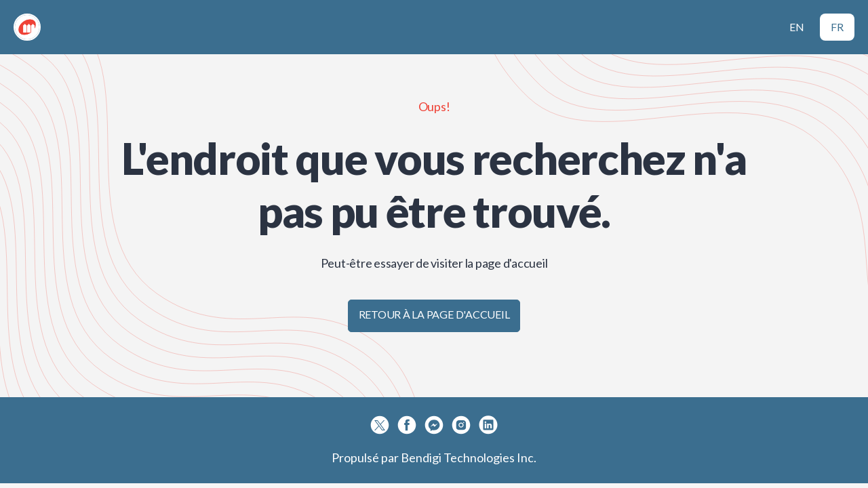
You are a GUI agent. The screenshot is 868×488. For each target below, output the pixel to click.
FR (837, 27)
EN (797, 27)
